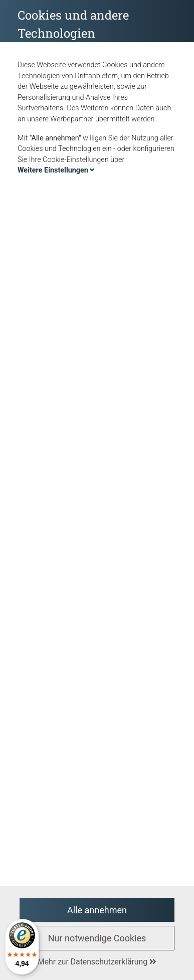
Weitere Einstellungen (56, 170)
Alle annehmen (97, 910)
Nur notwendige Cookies (97, 938)
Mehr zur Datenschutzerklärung (97, 962)
